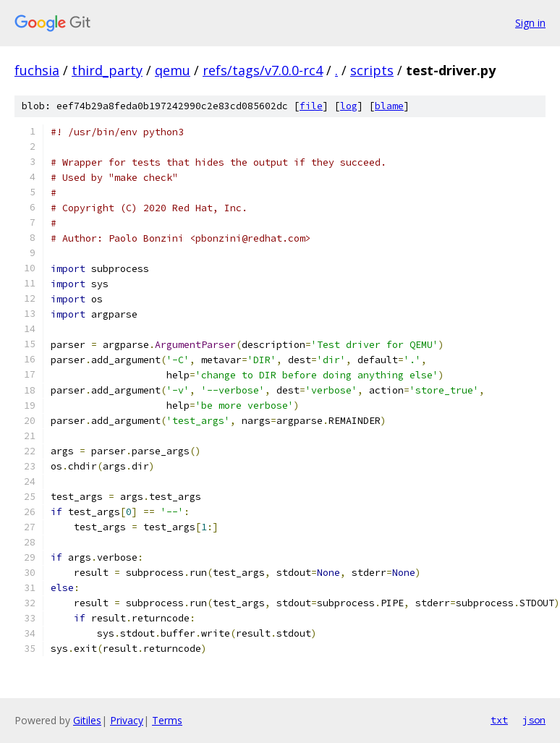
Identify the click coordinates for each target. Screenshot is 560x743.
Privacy (127, 720)
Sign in (530, 23)
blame (389, 106)
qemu (173, 70)
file (311, 106)
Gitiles (87, 720)
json (534, 720)
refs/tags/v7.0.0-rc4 (263, 70)
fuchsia (37, 70)
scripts (372, 70)
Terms (167, 720)
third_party (107, 70)
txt (499, 720)
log (349, 106)
